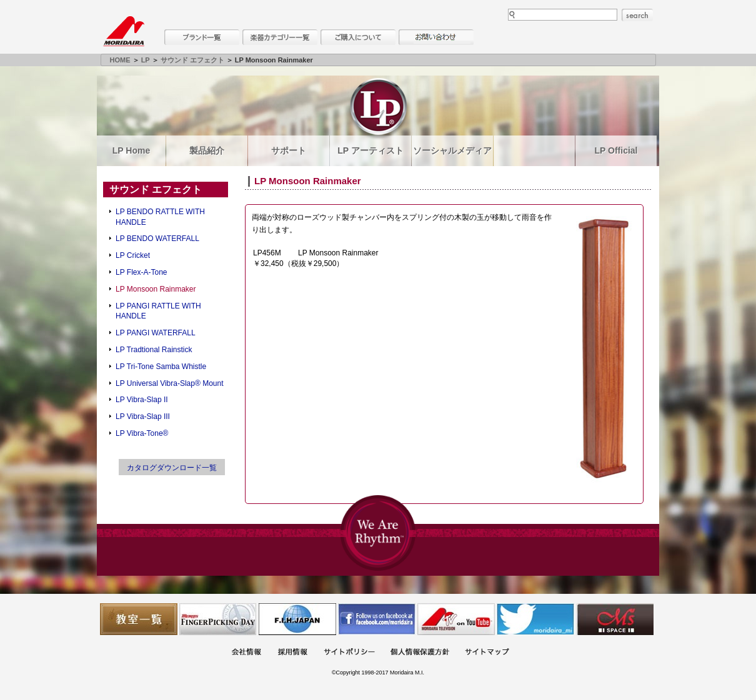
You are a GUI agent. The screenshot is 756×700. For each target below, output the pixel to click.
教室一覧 (139, 619)
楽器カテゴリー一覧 (280, 37)
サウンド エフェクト (192, 60)
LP (146, 60)
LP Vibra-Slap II (142, 400)
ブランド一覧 (202, 37)
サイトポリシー (349, 653)
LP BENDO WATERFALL (157, 239)
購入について (358, 37)
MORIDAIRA (124, 31)
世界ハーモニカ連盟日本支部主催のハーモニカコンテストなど (297, 619)
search (637, 15)
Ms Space (615, 619)
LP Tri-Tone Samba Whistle (161, 367)
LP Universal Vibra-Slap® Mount (169, 383)
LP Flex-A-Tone (141, 272)
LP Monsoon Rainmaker (156, 289)
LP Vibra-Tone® (142, 433)
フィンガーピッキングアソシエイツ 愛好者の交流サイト (218, 619)
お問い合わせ (436, 37)
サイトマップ (487, 653)
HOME (120, 60)
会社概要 (246, 653)
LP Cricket (133, 255)
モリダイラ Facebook (377, 619)
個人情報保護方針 (420, 653)
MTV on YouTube (456, 619)
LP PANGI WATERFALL (156, 333)
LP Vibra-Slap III (143, 417)
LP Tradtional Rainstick (154, 350)
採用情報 (292, 653)
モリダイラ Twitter (535, 619)
